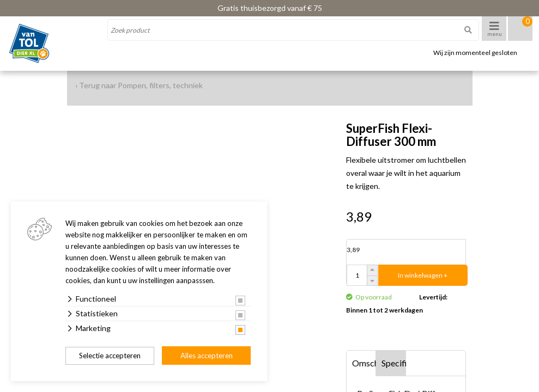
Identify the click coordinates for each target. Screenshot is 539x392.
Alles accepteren (207, 356)
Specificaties (394, 363)
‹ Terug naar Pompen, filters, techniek (139, 85)
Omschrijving (364, 363)
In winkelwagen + (423, 275)
